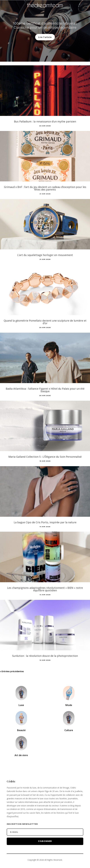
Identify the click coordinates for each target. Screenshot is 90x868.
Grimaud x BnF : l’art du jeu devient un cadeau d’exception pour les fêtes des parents (45, 188)
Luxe (21, 705)
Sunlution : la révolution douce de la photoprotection (45, 656)
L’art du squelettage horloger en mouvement (45, 255)
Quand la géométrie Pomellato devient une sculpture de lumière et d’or (45, 322)
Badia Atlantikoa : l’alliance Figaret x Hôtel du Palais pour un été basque (45, 390)
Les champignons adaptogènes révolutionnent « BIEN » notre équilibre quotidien (45, 589)
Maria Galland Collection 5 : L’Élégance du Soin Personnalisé (45, 457)
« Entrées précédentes (12, 671)
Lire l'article (45, 42)
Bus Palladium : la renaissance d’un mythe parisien (45, 121)
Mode (69, 705)
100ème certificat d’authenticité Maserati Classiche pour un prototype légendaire (45, 31)
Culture (69, 730)
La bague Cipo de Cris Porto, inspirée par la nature (45, 522)
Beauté (21, 730)
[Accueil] (45, 9)
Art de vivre (21, 755)
